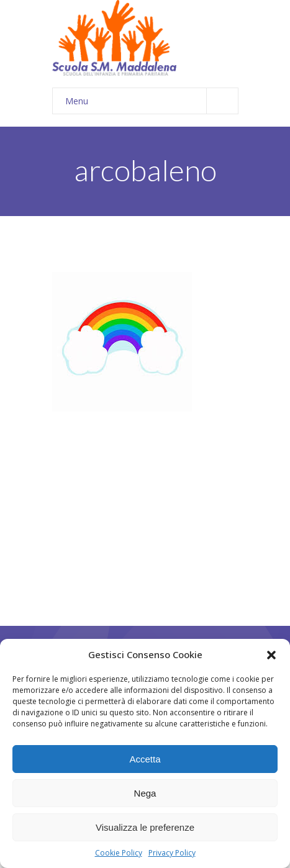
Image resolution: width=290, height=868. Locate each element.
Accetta (145, 759)
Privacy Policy (172, 853)
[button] (271, 655)
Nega (145, 793)
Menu (152, 101)
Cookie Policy (119, 853)
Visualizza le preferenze (145, 827)
